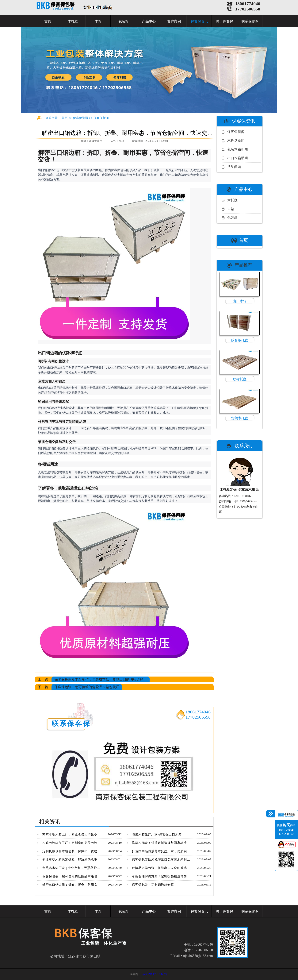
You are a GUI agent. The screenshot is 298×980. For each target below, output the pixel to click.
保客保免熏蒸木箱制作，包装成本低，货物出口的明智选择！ (101, 679)
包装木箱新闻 (238, 149)
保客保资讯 (199, 21)
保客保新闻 (101, 118)
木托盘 (73, 21)
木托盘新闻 (236, 141)
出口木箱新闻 (238, 158)
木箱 (98, 21)
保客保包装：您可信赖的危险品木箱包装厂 (87, 687)
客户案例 (174, 21)
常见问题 (234, 167)
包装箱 (124, 21)
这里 (56, 496)
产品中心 (149, 21)
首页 (48, 21)
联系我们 (243, 446)
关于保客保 (225, 21)
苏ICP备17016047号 (155, 974)
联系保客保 (250, 21)
